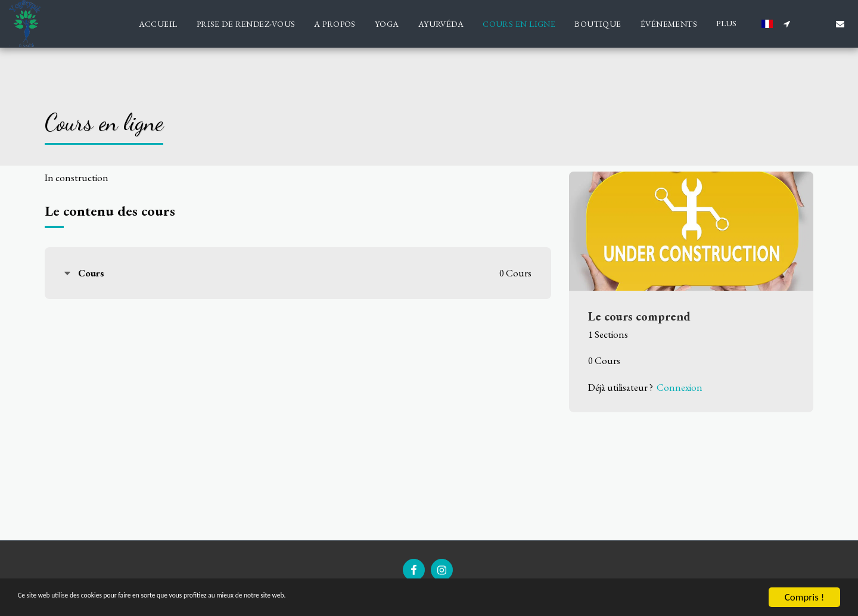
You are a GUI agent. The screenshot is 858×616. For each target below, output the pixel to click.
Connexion (680, 387)
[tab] (298, 273)
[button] (786, 24)
